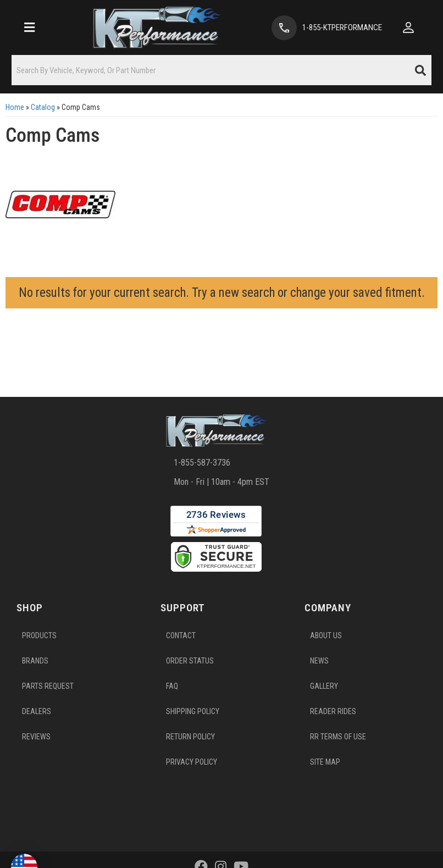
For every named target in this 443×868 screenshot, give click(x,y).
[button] (221, 70)
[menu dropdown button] (29, 27)
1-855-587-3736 (202, 463)
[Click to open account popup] (408, 27)
